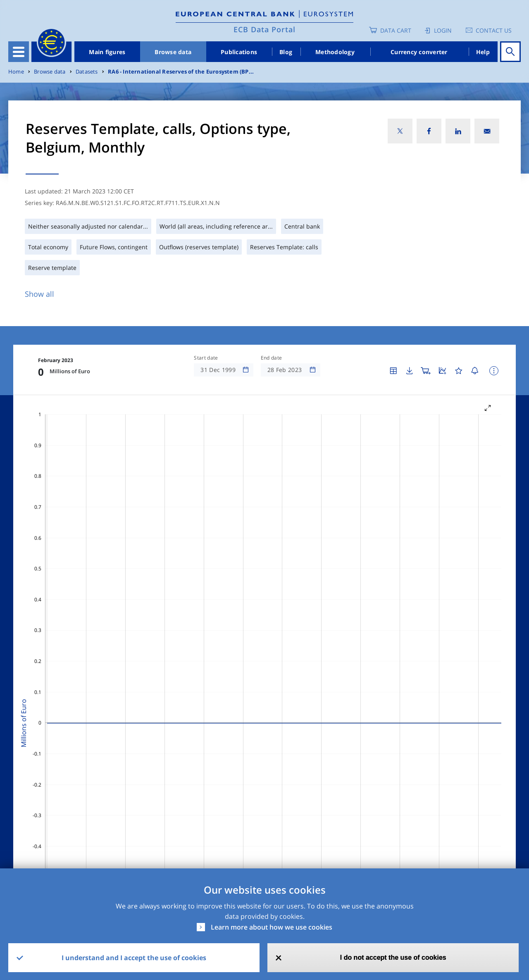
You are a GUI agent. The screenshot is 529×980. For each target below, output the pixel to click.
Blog (286, 52)
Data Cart (396, 30)
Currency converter (419, 52)
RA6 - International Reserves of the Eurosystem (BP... (181, 72)
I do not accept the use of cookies (393, 957)
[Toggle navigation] (19, 52)
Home (16, 72)
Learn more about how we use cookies (272, 927)
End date (272, 358)
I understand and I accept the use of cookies (134, 958)
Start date (206, 358)
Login (443, 30)
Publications (239, 52)
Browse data (173, 52)
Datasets (87, 72)
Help (483, 52)
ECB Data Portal (264, 29)
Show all (39, 294)
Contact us (494, 30)
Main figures (107, 52)
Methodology (335, 52)
